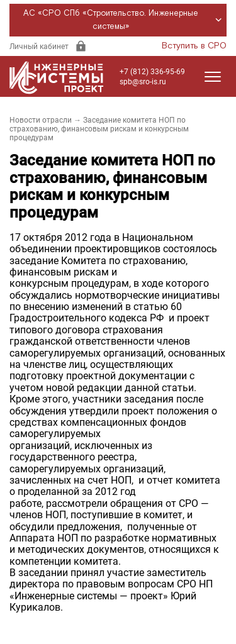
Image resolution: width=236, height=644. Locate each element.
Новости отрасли (41, 120)
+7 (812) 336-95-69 (152, 72)
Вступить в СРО (194, 46)
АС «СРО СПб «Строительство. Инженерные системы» (124, 20)
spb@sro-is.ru (143, 82)
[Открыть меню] (213, 77)
